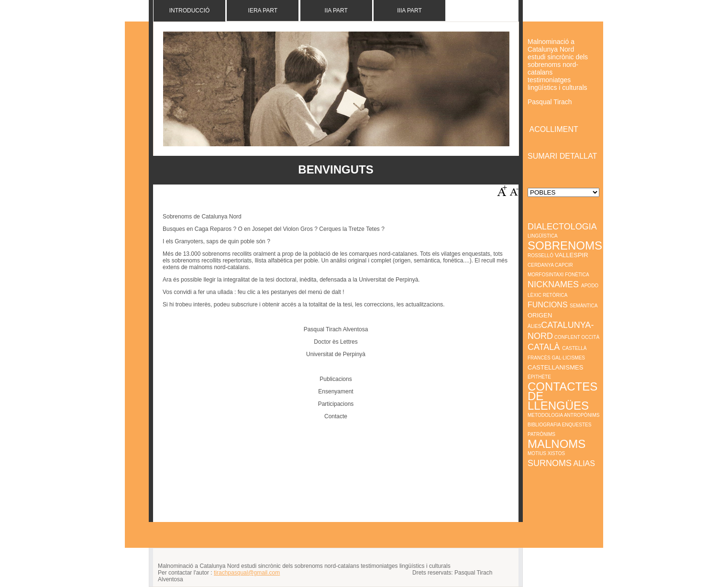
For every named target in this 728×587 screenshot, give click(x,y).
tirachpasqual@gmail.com (247, 573)
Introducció (190, 11)
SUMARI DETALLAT (563, 156)
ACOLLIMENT (554, 129)
